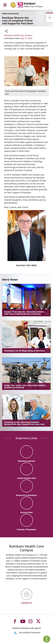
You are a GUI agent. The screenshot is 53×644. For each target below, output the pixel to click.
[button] (6, 31)
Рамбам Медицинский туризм (26, 628)
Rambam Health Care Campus (18, 35)
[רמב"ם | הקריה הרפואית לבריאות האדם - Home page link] (30, 5)
